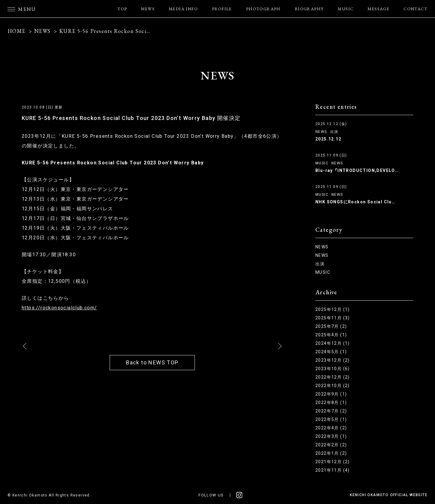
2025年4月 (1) (331, 335)
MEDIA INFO (183, 9)
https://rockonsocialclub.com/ (60, 308)
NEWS (148, 9)
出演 (334, 132)
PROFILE (222, 9)
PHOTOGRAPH (263, 9)
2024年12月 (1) (333, 343)
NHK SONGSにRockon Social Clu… (355, 202)
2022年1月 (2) (331, 453)
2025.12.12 (328, 139)
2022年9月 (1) (331, 394)
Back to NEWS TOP (152, 362)
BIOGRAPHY (309, 9)
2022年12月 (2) (333, 377)
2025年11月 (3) (333, 318)
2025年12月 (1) (333, 309)
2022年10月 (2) (333, 386)
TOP (122, 9)
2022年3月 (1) (331, 436)
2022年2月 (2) (331, 445)
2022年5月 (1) (331, 419)
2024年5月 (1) (331, 352)
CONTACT (416, 9)
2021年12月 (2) (333, 462)
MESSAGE (379, 9)
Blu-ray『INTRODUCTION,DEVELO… (357, 170)
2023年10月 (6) (333, 369)
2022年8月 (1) (331, 402)
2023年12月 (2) (333, 360)
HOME (17, 31)
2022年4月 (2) (331, 428)
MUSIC (346, 9)
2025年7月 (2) (331, 326)
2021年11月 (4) (333, 470)
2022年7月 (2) (331, 411)
